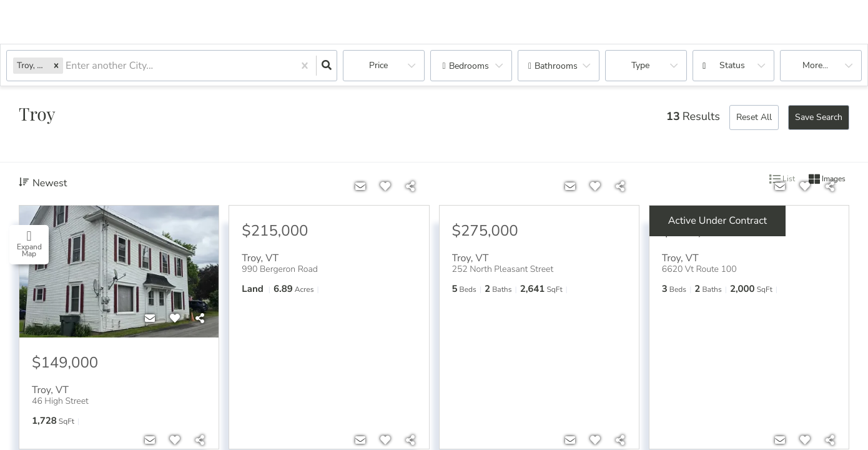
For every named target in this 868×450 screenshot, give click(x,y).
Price (378, 65)
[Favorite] (175, 319)
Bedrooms (469, 66)
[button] (56, 65)
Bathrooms (556, 66)
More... (815, 65)
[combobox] (67, 66)
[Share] (200, 319)
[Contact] (150, 319)
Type (640, 65)
